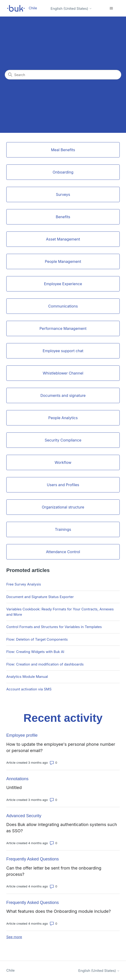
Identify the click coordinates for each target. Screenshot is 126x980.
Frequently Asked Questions (33, 859)
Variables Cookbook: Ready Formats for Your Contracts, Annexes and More (60, 612)
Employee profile (22, 735)
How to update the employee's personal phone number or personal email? (61, 747)
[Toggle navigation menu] (111, 8)
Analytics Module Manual (27, 677)
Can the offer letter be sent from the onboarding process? (54, 871)
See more (14, 937)
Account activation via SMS (29, 689)
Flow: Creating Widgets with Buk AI (35, 652)
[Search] (63, 75)
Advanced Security (24, 816)
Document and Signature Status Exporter (40, 597)
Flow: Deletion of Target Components (37, 639)
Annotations (17, 779)
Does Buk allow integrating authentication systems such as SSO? (62, 828)
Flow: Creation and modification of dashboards (45, 664)
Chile (10, 970)
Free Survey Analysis (24, 584)
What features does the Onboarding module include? (59, 911)
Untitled (14, 788)
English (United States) (71, 8)
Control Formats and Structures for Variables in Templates (54, 627)
